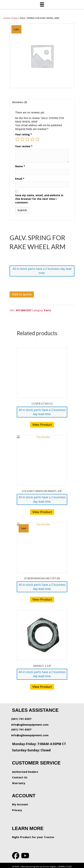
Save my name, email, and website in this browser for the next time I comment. (39, 199)
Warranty (19, 783)
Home (7, 18)
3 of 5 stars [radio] (27, 139)
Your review (24, 146)
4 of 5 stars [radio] (32, 139)
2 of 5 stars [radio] (22, 139)
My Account (20, 804)
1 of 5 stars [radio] (17, 139)
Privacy (17, 810)
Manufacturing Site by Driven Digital (39, 866)
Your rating (24, 134)
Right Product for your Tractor (33, 837)
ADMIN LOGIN (65, 866)
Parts (15, 18)
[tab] (42, 102)
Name (20, 166)
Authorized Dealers (25, 772)
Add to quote (22, 294)
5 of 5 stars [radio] (37, 139)
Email (20, 179)
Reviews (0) (20, 102)
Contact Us (20, 777)
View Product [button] (42, 425)
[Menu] (42, 5)
